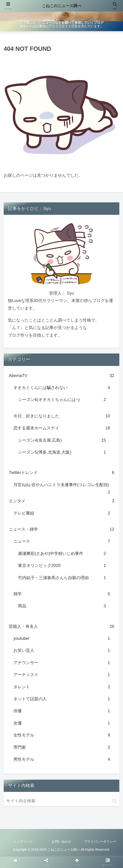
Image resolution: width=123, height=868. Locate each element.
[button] (115, 801)
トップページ (23, 841)
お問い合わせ (61, 841)
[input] (61, 801)
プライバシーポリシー (100, 841)
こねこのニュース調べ (61, 6)
